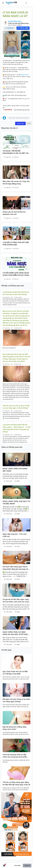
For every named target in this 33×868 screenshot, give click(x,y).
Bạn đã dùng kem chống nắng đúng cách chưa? (14, 728)
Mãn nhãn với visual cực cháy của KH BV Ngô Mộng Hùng (16, 183)
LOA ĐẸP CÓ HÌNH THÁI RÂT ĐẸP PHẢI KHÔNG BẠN (16, 244)
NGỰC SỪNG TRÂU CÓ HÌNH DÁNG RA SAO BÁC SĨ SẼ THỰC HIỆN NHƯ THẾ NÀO (15, 633)
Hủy (29, 123)
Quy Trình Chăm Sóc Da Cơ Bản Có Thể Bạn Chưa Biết (15, 673)
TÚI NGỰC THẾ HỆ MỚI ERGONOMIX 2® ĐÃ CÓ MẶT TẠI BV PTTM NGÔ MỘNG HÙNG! (15, 152)
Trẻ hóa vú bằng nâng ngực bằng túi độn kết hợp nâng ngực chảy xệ (16, 783)
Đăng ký (27, 865)
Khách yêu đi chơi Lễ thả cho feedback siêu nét (14, 213)
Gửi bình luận (20, 123)
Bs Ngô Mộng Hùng (15, 21)
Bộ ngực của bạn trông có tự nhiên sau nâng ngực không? (16, 700)
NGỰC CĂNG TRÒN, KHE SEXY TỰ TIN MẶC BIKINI (16, 502)
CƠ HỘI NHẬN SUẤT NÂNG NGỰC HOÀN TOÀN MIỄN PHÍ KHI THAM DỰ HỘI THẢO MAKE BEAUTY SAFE (16, 274)
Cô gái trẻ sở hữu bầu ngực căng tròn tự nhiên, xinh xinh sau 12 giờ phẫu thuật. (16, 601)
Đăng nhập (17, 865)
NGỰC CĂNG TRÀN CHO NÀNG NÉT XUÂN (15, 470)
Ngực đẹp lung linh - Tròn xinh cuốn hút (15, 535)
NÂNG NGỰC (25, 75)
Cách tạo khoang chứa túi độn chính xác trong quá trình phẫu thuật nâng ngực (15, 756)
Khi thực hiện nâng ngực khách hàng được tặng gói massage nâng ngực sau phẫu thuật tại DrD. (16, 568)
